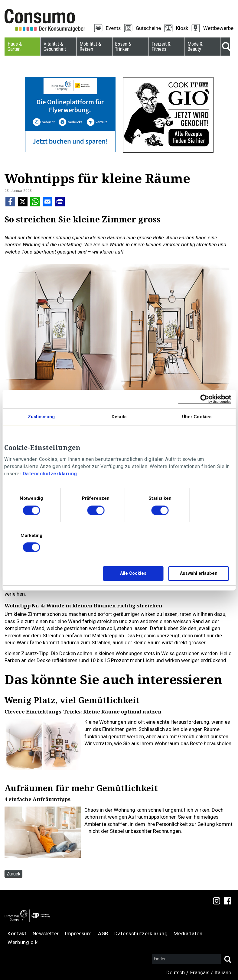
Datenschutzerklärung (50, 474)
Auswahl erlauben (199, 573)
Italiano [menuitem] (223, 972)
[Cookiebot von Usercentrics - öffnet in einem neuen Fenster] (205, 399)
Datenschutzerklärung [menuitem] (141, 933)
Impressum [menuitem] (78, 933)
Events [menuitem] (113, 28)
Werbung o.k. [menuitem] (23, 942)
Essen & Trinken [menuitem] (123, 46)
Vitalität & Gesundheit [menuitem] (55, 46)
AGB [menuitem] (103, 933)
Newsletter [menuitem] (46, 933)
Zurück (13, 874)
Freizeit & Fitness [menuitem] (161, 46)
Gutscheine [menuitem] (148, 28)
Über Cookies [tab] (197, 416)
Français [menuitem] (200, 972)
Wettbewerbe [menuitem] (218, 28)
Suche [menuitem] (225, 47)
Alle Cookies (133, 573)
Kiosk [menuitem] (182, 28)
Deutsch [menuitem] (176, 972)
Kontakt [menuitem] (17, 933)
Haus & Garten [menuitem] (15, 46)
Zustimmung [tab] (41, 416)
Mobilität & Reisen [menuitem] (90, 46)
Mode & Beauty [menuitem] (195, 46)
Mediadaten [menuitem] (188, 933)
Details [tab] (119, 416)
